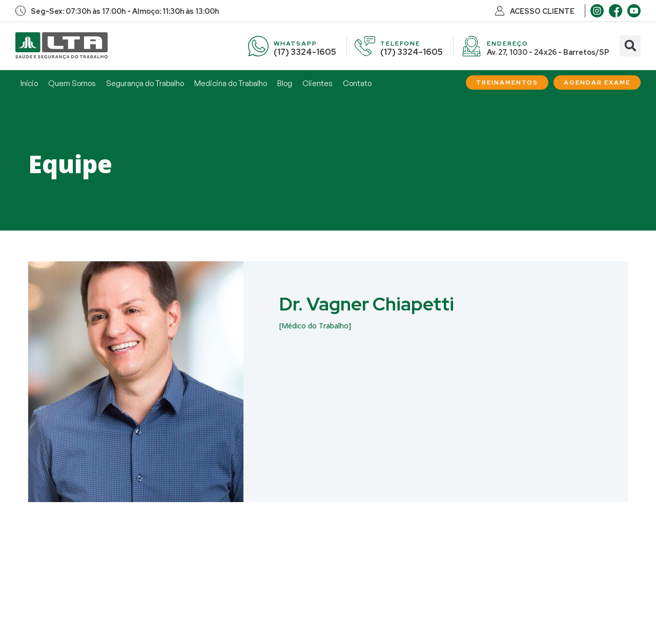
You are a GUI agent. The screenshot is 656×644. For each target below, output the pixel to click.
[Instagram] (597, 11)
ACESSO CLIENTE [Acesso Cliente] (542, 11)
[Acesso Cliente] (500, 11)
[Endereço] (471, 46)
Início (29, 83)
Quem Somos (72, 83)
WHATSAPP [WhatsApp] (295, 44)
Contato (357, 83)
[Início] (61, 46)
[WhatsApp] (258, 46)
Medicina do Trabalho (231, 83)
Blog (285, 83)
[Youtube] (634, 11)
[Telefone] (365, 46)
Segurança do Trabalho (145, 83)
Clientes (317, 83)
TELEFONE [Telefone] (400, 44)
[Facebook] (616, 11)
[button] (630, 46)
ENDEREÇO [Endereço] (508, 44)
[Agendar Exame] (597, 82)
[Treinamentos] (507, 82)
